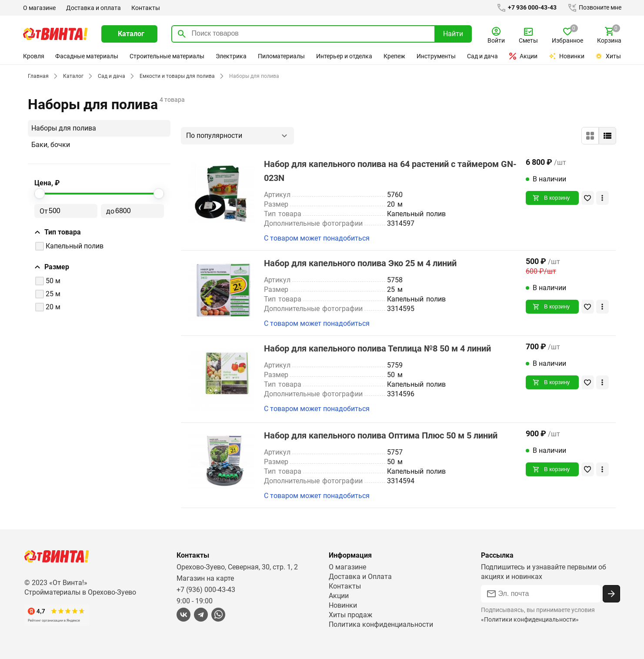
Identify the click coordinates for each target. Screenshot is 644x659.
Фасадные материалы (87, 56)
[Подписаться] (611, 594)
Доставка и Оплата (360, 577)
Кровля (33, 56)
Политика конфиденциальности (381, 624)
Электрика (231, 56)
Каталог (72, 76)
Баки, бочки (50, 145)
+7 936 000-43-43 (524, 8)
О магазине (39, 8)
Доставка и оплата (93, 8)
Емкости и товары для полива (175, 76)
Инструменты (437, 56)
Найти (453, 34)
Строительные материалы (167, 56)
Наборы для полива (64, 128)
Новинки (567, 56)
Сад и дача (483, 56)
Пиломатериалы (281, 56)
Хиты (608, 56)
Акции (524, 56)
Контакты (144, 8)
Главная (38, 76)
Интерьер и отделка (344, 56)
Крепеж (395, 56)
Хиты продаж (351, 615)
